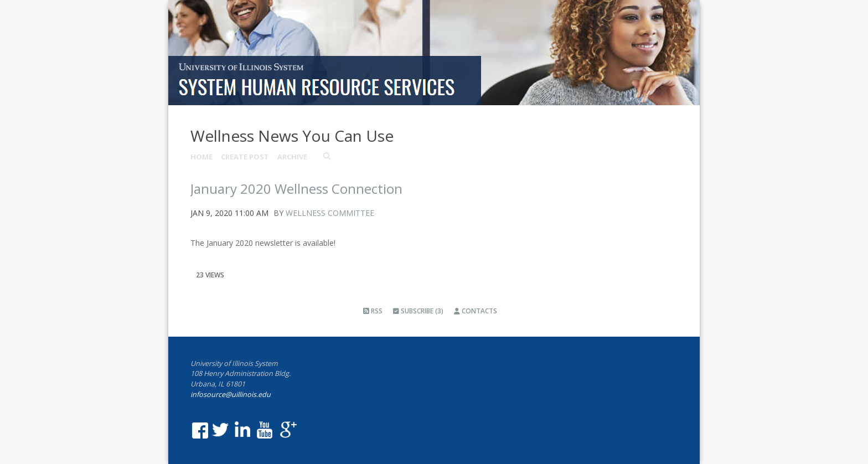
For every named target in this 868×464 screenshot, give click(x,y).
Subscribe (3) (418, 311)
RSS (373, 311)
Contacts (476, 311)
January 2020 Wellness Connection (296, 189)
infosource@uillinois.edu (231, 395)
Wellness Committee (330, 213)
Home (201, 157)
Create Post (245, 157)
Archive (292, 157)
